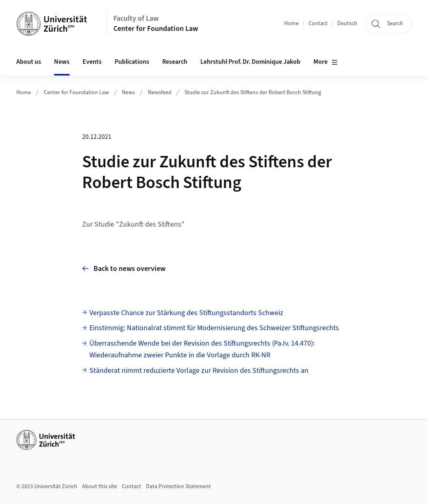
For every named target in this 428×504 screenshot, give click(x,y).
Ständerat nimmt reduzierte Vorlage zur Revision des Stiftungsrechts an (199, 371)
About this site (100, 487)
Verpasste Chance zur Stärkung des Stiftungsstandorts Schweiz (186, 313)
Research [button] (175, 62)
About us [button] (29, 62)
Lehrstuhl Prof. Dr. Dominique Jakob (250, 62)
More (326, 62)
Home (291, 24)
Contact (318, 24)
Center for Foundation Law (156, 29)
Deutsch (347, 24)
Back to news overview (124, 269)
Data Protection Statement (178, 487)
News (128, 93)
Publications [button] (132, 62)
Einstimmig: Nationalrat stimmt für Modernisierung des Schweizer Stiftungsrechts (214, 328)
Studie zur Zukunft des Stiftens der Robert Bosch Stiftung (253, 93)
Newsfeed (160, 93)
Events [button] (92, 62)
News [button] (62, 62)
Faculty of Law (136, 18)
